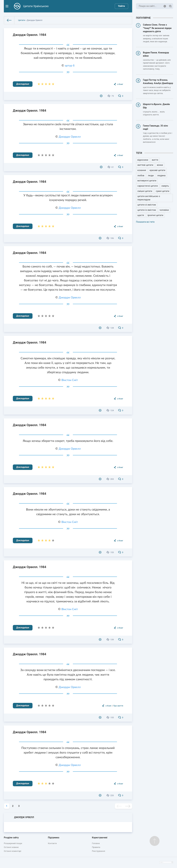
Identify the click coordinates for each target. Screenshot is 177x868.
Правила (96, 847)
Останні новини (11, 847)
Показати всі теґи (145, 222)
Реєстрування (98, 851)
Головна (96, 843)
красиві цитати (157, 170)
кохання (142, 170)
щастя (141, 215)
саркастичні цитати (148, 186)
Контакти (52, 843)
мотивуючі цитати (147, 181)
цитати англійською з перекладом (149, 198)
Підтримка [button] (54, 838)
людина (161, 176)
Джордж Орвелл (70, 137)
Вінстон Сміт (70, 380)
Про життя (118, 706)
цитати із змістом (147, 210)
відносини (143, 160)
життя (155, 160)
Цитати (22, 20)
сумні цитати (163, 191)
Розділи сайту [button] (11, 838)
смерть (165, 186)
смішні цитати (145, 191)
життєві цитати (145, 165)
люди (151, 176)
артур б (70, 65)
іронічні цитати (155, 215)
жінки (160, 165)
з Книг (120, 84)
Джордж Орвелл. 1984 (29, 35)
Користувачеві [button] (100, 838)
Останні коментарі (13, 851)
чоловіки (164, 210)
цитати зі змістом (147, 205)
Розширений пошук (13, 843)
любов (141, 176)
